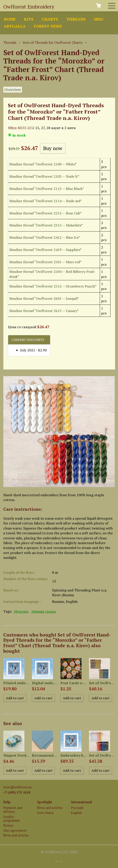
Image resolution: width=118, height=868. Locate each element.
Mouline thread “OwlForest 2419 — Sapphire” (45, 250)
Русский (77, 808)
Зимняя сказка (44, 611)
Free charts (45, 813)
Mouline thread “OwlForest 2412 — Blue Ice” (45, 237)
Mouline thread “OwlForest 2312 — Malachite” (46, 225)
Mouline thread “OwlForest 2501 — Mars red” (45, 262)
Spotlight (45, 802)
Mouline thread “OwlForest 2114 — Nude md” (45, 201)
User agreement (15, 830)
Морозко (21, 611)
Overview (13, 90)
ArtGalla (15, 26)
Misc (99, 19)
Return (8, 825)
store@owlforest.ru (17, 787)
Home (10, 19)
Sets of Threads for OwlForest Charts (53, 42)
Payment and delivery (13, 810)
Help (7, 802)
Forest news (48, 26)
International (81, 802)
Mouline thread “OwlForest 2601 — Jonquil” (44, 298)
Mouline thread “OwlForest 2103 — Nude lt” (44, 176)
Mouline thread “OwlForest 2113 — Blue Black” (47, 189)
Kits (29, 19)
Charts (50, 19)
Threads (76, 19)
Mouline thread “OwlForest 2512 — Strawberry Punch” (53, 286)
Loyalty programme (12, 819)
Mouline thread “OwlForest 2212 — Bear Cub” (45, 213)
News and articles (16, 835)
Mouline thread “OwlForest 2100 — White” (43, 164)
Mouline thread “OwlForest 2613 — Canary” (44, 311)
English (76, 813)
